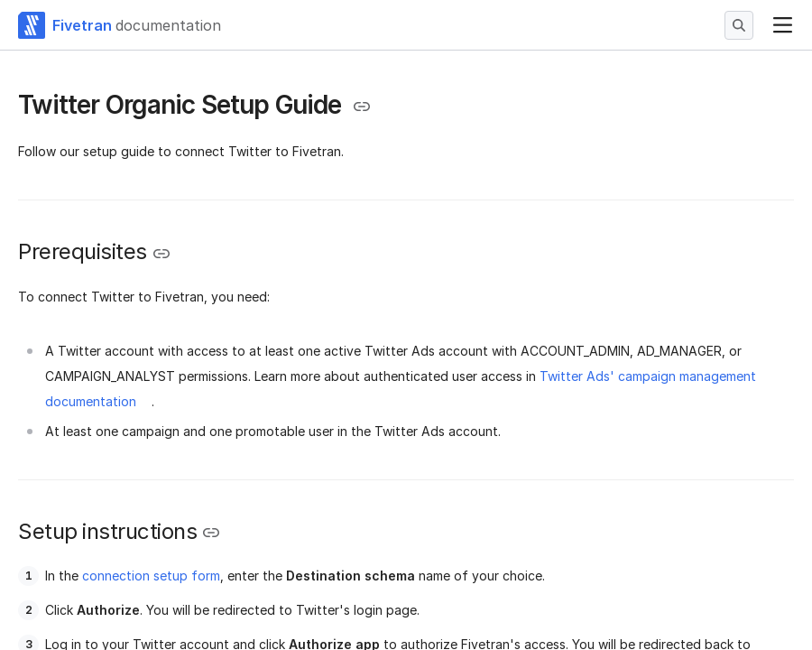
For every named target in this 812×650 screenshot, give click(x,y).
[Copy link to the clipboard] (362, 107)
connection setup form (151, 576)
